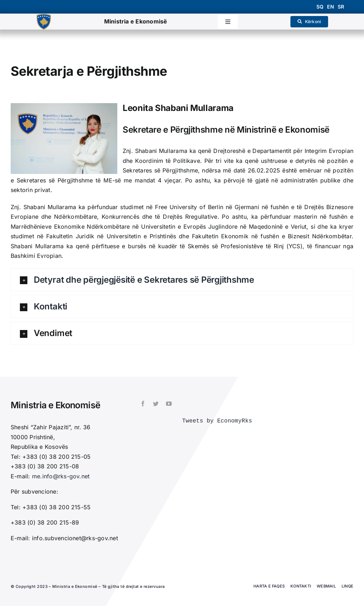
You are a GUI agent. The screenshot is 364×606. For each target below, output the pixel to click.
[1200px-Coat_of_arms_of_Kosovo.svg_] (44, 17)
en (330, 7)
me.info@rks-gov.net (61, 476)
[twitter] (156, 404)
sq (320, 7)
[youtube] (169, 404)
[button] (182, 280)
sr (341, 7)
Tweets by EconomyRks (217, 421)
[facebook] (143, 404)
